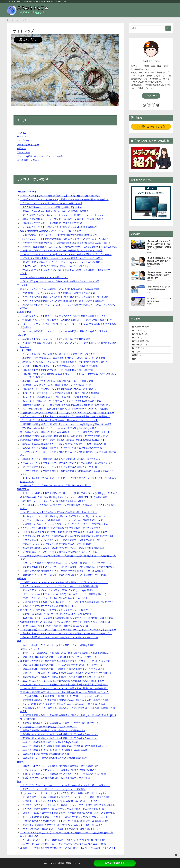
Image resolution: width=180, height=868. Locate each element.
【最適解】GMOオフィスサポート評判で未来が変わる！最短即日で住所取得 (59, 366)
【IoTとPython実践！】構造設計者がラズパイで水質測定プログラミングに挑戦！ (61, 258)
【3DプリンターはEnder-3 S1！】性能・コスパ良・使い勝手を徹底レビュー (59, 397)
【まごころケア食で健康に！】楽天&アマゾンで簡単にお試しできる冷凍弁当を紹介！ (64, 809)
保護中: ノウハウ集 (30, 649)
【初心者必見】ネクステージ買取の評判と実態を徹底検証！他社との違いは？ (60, 766)
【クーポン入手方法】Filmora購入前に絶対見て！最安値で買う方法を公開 (58, 354)
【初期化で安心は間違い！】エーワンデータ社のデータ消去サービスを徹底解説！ (62, 219)
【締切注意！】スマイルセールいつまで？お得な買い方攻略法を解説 (55, 339)
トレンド (21, 335)
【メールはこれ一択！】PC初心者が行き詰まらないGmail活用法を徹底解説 (58, 227)
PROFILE (22, 133)
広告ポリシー (24, 152)
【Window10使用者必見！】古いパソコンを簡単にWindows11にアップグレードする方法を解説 (68, 247)
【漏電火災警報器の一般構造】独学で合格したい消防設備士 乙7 (53, 731)
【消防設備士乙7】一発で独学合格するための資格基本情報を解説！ (55, 758)
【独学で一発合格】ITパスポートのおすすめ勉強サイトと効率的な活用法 (57, 645)
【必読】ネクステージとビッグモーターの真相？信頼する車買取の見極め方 (58, 770)
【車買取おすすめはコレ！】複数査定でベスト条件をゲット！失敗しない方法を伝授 (63, 774)
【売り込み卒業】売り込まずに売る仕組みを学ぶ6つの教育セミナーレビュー (59, 637)
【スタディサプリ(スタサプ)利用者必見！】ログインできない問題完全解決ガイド (62, 520)
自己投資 (21, 579)
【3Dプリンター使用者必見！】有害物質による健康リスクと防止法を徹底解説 (60, 393)
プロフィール (151, 96)
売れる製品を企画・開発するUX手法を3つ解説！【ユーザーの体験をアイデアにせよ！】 (65, 432)
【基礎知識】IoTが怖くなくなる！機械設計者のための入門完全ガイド (56, 385)
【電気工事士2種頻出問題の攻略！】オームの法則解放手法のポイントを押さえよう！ (64, 665)
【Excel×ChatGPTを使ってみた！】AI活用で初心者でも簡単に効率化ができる (60, 235)
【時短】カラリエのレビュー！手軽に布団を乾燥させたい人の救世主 (55, 598)
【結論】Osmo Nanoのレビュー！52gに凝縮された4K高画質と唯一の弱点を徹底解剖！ (64, 200)
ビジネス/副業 (24, 350)
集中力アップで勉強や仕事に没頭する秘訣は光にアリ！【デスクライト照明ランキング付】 (66, 661)
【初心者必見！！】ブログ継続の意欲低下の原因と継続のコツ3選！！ (56, 486)
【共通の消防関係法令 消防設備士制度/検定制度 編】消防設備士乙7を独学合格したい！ (65, 746)
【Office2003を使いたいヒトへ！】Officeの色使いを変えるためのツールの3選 (60, 281)
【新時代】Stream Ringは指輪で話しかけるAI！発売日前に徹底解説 (54, 211)
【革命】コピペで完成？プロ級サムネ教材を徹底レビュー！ (51, 606)
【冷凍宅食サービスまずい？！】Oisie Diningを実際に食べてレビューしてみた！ (61, 801)
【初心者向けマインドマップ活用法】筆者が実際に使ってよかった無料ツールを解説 (63, 575)
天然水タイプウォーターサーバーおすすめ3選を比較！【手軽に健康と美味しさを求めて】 (66, 793)
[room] (153, 105)
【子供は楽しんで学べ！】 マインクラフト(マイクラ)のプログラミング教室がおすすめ (64, 524)
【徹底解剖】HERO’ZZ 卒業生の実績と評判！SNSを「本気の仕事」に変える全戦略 (63, 358)
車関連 (20, 762)
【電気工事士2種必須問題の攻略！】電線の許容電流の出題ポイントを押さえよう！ (63, 669)
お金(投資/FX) (24, 312)
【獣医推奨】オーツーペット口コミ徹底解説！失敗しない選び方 (53, 501)
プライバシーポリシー (28, 145)
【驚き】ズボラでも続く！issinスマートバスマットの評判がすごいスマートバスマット (64, 215)
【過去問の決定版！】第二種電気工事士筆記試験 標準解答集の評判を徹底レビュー (62, 681)
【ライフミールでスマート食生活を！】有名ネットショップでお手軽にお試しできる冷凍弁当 (67, 805)
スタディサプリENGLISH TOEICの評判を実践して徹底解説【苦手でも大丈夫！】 (62, 528)
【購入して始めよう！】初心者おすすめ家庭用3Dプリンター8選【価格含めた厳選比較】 (65, 417)
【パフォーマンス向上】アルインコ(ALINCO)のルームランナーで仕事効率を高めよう (63, 594)
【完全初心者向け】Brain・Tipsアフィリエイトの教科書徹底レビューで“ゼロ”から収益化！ (66, 634)
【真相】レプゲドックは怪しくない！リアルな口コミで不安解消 (53, 789)
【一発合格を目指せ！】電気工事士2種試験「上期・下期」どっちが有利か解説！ (61, 696)
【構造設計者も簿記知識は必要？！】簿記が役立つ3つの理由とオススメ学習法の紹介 (64, 444)
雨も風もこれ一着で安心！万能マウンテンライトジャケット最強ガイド (56, 610)
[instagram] (149, 105)
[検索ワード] (151, 28)
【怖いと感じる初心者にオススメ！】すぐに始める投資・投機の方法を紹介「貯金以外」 (65, 331)
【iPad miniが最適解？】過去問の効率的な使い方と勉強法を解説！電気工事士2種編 (63, 704)
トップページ (24, 141)
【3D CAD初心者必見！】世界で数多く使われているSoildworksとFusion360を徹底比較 (64, 409)
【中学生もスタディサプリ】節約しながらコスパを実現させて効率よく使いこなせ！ (63, 516)
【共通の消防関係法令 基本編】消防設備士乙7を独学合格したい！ (54, 742)
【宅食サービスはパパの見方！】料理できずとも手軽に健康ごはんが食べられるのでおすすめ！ (69, 813)
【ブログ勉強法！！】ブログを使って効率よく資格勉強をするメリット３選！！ (61, 552)
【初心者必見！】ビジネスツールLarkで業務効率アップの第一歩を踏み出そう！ (61, 389)
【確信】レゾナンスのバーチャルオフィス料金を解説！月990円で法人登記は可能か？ (64, 362)
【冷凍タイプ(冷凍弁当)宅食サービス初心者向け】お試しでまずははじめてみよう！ (63, 825)
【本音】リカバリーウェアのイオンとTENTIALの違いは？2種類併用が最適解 (59, 586)
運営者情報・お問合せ (28, 160)
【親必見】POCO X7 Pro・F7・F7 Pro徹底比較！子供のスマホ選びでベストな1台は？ (64, 583)
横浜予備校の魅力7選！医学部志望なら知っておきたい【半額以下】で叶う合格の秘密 (64, 497)
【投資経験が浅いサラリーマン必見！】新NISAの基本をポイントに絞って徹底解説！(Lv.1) (66, 320)
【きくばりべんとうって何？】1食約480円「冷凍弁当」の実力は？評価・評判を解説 (64, 840)
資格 (19, 641)
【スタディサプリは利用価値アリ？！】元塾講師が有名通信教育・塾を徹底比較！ (62, 571)
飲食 (19, 782)
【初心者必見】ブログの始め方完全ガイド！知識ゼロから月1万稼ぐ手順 (57, 370)
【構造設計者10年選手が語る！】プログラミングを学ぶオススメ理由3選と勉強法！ (63, 262)
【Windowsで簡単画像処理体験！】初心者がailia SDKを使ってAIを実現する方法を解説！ (65, 243)
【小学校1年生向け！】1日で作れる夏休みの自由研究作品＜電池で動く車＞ (59, 512)
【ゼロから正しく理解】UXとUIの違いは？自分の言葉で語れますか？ (56, 626)
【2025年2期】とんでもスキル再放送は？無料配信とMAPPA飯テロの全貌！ (59, 293)
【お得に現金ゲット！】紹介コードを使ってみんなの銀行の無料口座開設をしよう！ (63, 316)
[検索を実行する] (168, 28)
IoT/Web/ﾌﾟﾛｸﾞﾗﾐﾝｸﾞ (27, 192)
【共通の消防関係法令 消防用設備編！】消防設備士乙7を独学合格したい (57, 750)
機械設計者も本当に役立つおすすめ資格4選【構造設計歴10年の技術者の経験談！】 (63, 440)
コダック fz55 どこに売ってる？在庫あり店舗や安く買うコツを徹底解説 (57, 590)
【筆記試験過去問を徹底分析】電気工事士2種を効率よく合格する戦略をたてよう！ (63, 677)
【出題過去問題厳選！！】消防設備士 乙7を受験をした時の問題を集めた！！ (59, 723)
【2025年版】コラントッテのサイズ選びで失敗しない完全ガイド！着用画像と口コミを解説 (67, 618)
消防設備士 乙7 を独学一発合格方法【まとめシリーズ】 (49, 727)
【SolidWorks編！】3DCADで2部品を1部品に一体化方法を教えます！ (56, 266)
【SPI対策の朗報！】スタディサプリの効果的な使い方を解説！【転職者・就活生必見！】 (66, 532)
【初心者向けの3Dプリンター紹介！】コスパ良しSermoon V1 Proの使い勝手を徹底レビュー (67, 413)
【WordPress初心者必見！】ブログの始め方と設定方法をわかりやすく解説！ (60, 428)
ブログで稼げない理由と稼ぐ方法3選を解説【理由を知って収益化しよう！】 (59, 420)
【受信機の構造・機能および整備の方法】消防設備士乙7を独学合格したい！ (59, 734)
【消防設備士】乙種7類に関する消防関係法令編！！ (47, 754)
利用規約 (21, 149)
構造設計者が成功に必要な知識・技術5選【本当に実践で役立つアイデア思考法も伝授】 (65, 436)
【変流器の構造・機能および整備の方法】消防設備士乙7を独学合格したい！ (59, 738)
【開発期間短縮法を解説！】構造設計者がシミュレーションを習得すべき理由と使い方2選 (66, 424)
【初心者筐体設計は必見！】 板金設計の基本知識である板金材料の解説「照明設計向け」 (66, 405)
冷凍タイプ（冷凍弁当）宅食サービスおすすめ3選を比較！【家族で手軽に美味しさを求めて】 (68, 848)
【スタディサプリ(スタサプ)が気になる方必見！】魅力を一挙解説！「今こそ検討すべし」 (66, 563)
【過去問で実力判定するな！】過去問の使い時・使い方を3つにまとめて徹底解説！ (63, 548)
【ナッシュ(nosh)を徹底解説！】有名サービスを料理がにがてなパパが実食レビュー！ (64, 817)
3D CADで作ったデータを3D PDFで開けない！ (44, 277)
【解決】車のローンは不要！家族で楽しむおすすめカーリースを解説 (55, 778)
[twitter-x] (144, 105)
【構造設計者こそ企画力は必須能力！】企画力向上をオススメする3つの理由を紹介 (63, 448)
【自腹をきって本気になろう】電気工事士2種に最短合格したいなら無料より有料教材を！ (66, 673)
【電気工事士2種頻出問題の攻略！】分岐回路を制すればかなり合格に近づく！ (60, 657)
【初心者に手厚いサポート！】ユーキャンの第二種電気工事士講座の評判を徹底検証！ (64, 688)
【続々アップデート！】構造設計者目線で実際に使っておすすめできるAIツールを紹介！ (65, 239)
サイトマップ (24, 137)
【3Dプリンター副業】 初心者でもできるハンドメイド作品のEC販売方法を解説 (61, 401)
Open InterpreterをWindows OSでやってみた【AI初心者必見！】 (53, 231)
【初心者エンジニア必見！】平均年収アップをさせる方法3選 (51, 223)
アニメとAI (22, 285)
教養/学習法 (23, 489)
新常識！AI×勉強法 (115, 863)
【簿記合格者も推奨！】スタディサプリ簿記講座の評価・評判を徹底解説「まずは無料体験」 (67, 567)
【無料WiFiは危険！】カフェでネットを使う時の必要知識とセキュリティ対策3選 (61, 251)
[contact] (158, 105)
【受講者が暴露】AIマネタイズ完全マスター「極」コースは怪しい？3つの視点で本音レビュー (68, 630)
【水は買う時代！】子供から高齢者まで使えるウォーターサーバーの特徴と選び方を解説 (65, 797)
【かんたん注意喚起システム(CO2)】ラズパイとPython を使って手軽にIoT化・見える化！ (66, 254)
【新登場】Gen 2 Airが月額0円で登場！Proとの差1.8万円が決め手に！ (56, 614)
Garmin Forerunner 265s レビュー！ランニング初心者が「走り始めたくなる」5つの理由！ (66, 622)
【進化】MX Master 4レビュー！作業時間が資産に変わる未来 (51, 207)
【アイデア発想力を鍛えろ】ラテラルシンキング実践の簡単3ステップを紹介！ (60, 467)
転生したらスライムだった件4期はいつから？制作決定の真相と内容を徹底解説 (60, 289)
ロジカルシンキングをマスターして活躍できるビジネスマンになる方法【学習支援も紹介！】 (67, 463)
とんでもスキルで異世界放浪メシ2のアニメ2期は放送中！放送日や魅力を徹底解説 (62, 301)
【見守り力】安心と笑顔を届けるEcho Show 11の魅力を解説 (51, 203)
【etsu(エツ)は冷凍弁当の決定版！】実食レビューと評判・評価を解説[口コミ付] (61, 829)
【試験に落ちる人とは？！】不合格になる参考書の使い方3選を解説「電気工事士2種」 (64, 685)
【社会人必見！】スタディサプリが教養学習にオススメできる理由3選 (56, 544)
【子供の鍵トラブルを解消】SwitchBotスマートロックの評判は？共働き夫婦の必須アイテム (67, 602)
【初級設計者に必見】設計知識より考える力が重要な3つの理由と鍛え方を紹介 (60, 459)
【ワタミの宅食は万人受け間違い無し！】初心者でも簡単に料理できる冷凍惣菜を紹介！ (65, 821)
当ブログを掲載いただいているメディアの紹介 (40, 156)
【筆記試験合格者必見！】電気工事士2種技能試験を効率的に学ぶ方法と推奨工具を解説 (65, 700)
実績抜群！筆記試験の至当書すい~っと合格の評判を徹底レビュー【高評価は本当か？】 (65, 692)
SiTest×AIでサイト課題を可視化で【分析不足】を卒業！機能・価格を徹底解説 (60, 196)
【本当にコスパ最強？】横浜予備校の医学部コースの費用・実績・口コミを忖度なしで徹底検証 (69, 493)
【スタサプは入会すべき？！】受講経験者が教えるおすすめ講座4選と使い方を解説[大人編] (67, 536)
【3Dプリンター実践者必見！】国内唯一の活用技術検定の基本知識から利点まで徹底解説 (66, 653)
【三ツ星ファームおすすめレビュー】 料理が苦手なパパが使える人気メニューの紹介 (63, 844)
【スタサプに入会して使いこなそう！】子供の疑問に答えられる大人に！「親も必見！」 (65, 540)
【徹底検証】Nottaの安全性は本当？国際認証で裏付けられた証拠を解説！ (58, 381)
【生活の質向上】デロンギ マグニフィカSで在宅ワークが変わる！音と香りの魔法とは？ (65, 786)
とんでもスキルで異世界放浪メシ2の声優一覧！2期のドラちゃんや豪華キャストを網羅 (64, 297)
